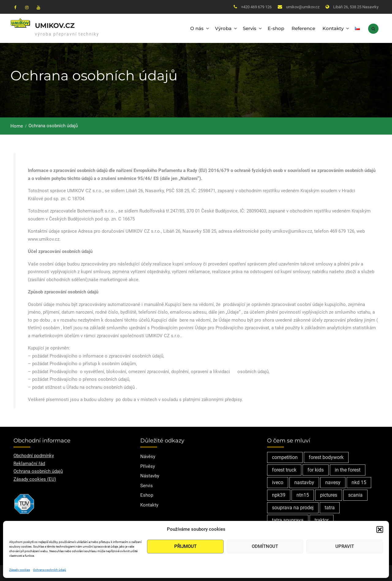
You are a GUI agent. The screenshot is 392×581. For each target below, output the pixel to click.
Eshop (147, 494)
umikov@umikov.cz (303, 7)
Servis (250, 28)
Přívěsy (148, 465)
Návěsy (148, 456)
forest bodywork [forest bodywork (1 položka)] (326, 456)
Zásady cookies (20, 570)
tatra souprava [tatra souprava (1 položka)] (288, 519)
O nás (197, 28)
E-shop (276, 28)
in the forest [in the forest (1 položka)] (348, 469)
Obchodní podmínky (34, 455)
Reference (303, 28)
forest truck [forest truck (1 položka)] (284, 469)
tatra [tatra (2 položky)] (330, 507)
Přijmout (185, 546)
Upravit (345, 546)
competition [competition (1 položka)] (285, 456)
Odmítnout (265, 546)
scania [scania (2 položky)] (355, 494)
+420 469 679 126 (256, 7)
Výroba (223, 28)
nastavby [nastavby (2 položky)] (304, 482)
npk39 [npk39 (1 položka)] (279, 494)
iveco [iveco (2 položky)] (278, 482)
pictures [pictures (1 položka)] (329, 494)
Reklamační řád (29, 462)
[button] (380, 529)
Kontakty (333, 28)
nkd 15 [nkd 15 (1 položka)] (359, 482)
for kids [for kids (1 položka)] (316, 469)
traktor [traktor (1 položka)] (322, 519)
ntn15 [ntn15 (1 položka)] (303, 494)
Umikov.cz (55, 25)
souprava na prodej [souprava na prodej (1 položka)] (293, 507)
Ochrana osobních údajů (50, 570)
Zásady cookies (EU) (35, 478)
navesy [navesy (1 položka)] (333, 482)
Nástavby (150, 475)
